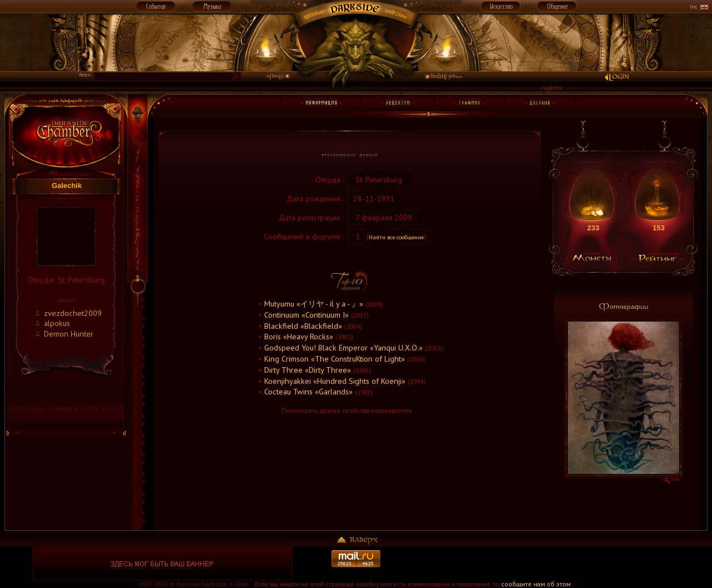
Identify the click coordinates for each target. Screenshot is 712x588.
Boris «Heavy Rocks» (299, 336)
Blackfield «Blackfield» (303, 326)
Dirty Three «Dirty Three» (308, 370)
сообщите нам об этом (536, 584)
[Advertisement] (550, 564)
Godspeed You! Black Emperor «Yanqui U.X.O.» (343, 347)
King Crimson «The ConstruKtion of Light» (335, 359)
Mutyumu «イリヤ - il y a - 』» (314, 303)
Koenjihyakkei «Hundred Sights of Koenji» (335, 381)
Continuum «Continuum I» (306, 315)
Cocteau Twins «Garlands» (308, 391)
